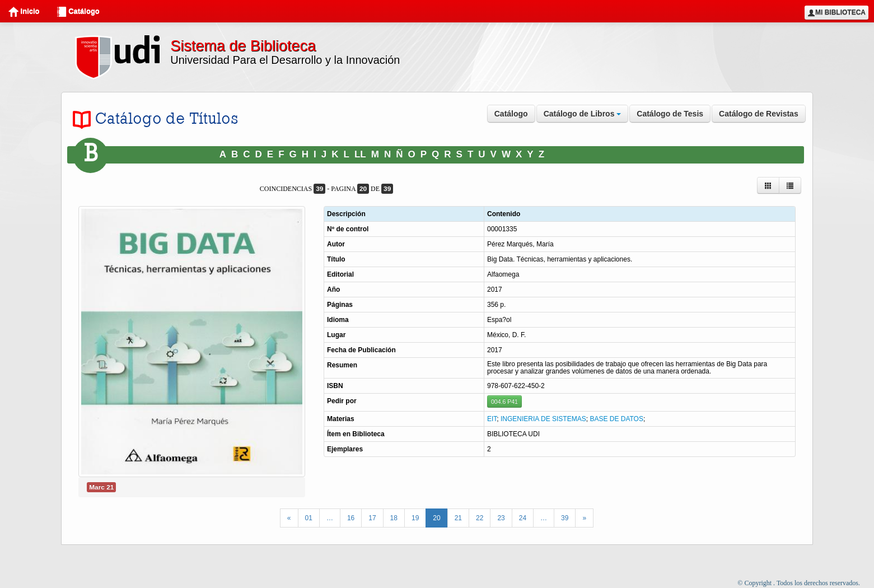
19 (415, 518)
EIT (492, 419)
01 (309, 518)
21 (458, 518)
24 (523, 518)
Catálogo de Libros (583, 114)
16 (351, 518)
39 (565, 518)
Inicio (24, 12)
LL (360, 154)
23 (501, 518)
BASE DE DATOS (616, 419)
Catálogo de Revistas (759, 114)
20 (436, 518)
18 (394, 518)
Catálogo (78, 12)
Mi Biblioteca (836, 13)
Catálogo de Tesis (670, 114)
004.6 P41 (504, 402)
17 (372, 518)
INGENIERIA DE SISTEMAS (543, 419)
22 (480, 518)
